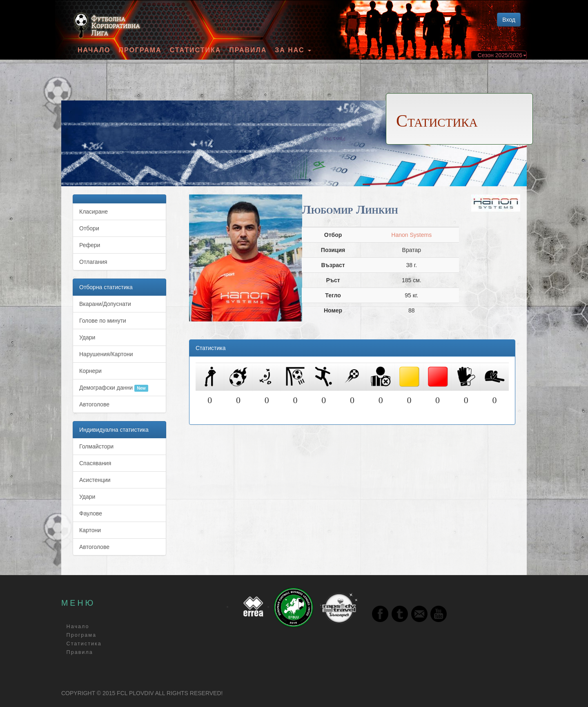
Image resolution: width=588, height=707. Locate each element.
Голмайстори (96, 446)
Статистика (196, 50)
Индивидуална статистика (114, 430)
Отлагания (93, 262)
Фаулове (91, 513)
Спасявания (95, 463)
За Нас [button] (293, 50)
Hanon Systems (411, 235)
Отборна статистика (106, 287)
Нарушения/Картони (106, 354)
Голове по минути (103, 321)
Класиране (94, 212)
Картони (90, 530)
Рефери (90, 245)
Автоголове (94, 404)
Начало (94, 50)
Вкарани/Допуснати (105, 304)
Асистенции (95, 480)
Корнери (90, 371)
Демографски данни (114, 388)
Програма (140, 50)
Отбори (89, 228)
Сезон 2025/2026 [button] (502, 55)
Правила (248, 50)
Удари (87, 337)
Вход (509, 20)
